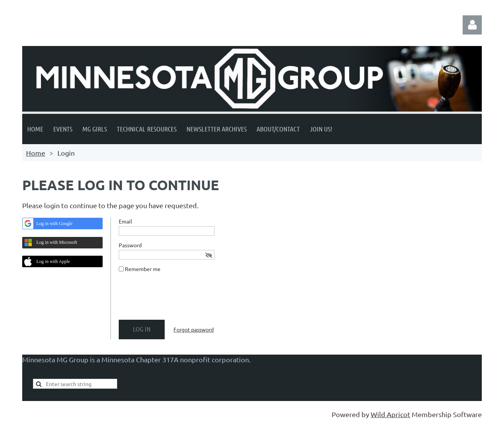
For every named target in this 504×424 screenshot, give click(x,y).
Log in (472, 25)
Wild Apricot (390, 414)
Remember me (143, 269)
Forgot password (194, 329)
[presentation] (177, 299)
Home (36, 153)
